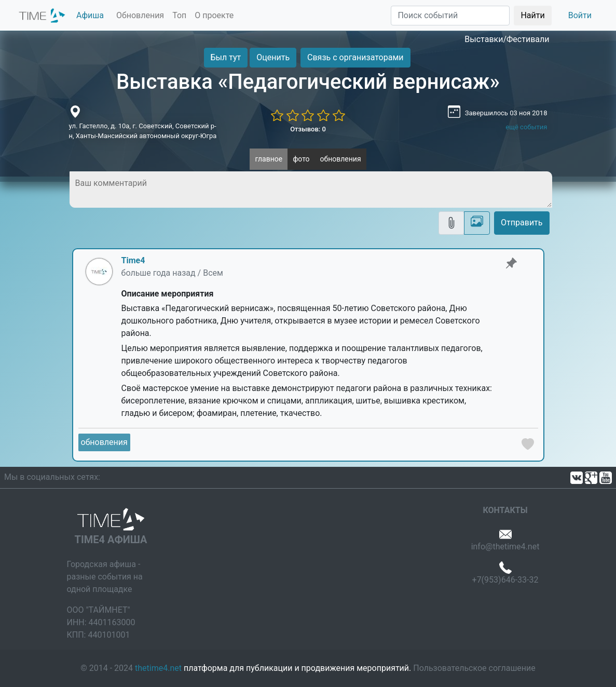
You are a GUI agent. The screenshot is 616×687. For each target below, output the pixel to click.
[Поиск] (450, 16)
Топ (179, 15)
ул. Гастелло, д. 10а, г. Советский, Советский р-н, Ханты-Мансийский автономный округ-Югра (143, 131)
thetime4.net (158, 668)
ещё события (526, 127)
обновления (341, 159)
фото (301, 159)
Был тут (226, 57)
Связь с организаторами (355, 57)
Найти (532, 15)
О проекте (214, 15)
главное (269, 159)
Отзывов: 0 (308, 129)
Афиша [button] (90, 15)
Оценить (273, 57)
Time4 (133, 260)
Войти (580, 15)
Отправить (522, 223)
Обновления (140, 15)
